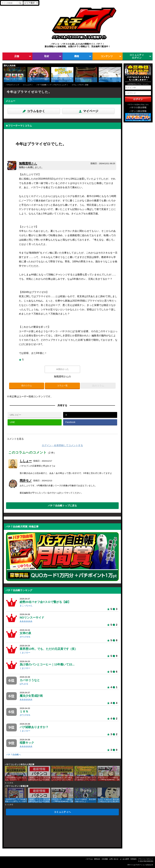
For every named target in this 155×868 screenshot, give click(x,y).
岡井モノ (26, 481)
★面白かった (62, 369)
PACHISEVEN (148, 861)
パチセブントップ (12, 85)
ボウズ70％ (25, 637)
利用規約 (134, 859)
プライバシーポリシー (146, 859)
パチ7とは (89, 859)
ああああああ (26, 621)
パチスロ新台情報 (138, 107)
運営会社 (97, 859)
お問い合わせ (114, 859)
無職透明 (28, 163)
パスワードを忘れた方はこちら (138, 104)
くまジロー (25, 653)
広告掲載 (105, 859)
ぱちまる (24, 684)
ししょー (26, 461)
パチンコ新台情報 (138, 111)
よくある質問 (124, 859)
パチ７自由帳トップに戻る (62, 505)
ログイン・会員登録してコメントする (62, 445)
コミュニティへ (62, 812)
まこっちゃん (26, 606)
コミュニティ (28, 85)
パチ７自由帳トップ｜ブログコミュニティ (52, 85)
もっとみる (9, 783)
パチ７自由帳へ (13, 755)
